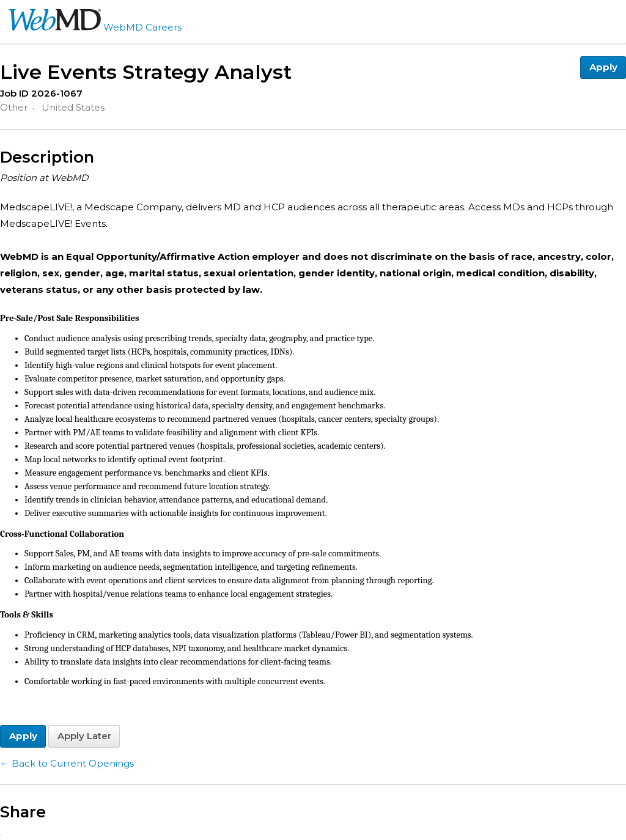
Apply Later (84, 736)
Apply (603, 67)
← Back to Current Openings (67, 763)
